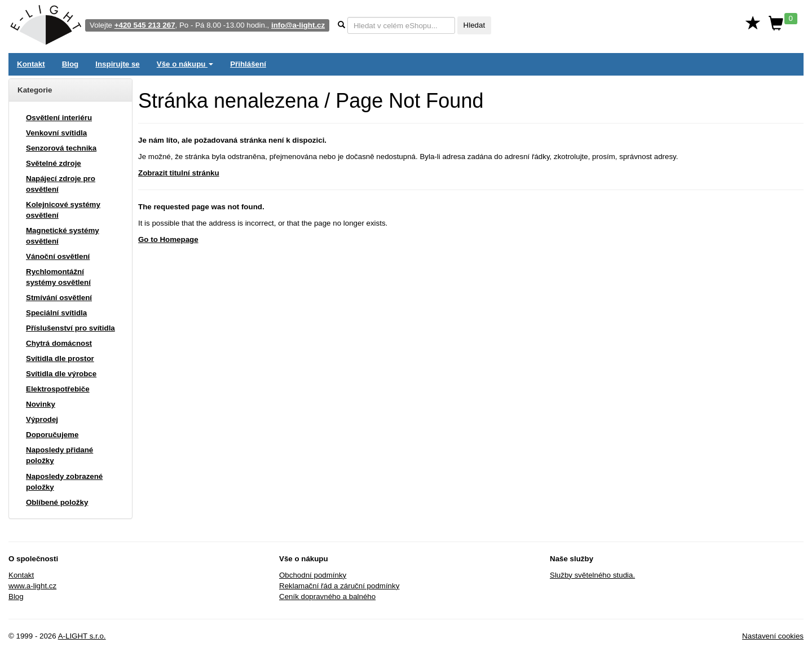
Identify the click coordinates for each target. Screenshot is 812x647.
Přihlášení (248, 64)
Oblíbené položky (57, 502)
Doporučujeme (52, 435)
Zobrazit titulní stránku (179, 173)
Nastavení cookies (773, 636)
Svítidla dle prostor (60, 358)
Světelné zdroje (54, 163)
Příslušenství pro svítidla (70, 328)
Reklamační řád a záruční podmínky (339, 586)
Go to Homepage (168, 239)
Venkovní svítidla (56, 133)
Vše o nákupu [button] (185, 64)
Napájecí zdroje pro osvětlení (61, 184)
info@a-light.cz (298, 25)
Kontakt (31, 64)
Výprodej (42, 419)
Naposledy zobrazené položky (64, 482)
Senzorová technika (61, 148)
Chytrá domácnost (59, 343)
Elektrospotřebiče (58, 389)
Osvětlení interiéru (59, 118)
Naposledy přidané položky (59, 455)
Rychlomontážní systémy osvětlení (58, 277)
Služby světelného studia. (592, 575)
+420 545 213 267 (145, 25)
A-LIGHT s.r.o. (82, 636)
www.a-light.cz (32, 586)
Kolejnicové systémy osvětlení (63, 210)
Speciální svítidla (56, 313)
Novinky (41, 404)
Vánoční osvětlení (58, 256)
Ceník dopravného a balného (327, 597)
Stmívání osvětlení (59, 298)
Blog (70, 64)
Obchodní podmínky (313, 575)
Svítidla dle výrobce (61, 374)
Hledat (475, 25)
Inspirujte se (118, 64)
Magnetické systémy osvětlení (63, 236)
